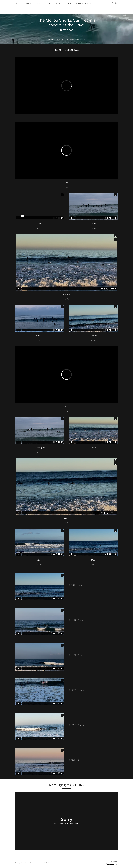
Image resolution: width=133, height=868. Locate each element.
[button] (28, 4)
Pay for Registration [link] (64, 4)
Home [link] (17, 4)
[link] (116, 3)
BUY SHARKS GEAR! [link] (44, 4)
